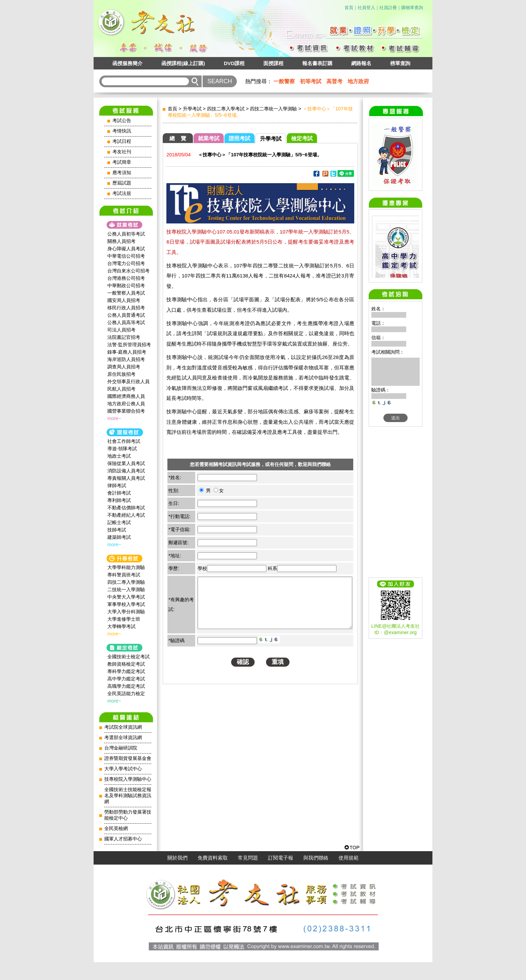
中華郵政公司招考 (126, 286)
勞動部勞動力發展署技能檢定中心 (128, 815)
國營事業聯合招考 (126, 411)
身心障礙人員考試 (126, 249)
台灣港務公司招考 (126, 278)
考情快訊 (122, 131)
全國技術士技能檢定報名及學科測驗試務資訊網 (128, 796)
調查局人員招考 (124, 367)
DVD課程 (234, 63)
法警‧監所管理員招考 (129, 345)
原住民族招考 (121, 374)
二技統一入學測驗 (126, 589)
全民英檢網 (116, 829)
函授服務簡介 (127, 63)
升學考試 (192, 109)
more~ (114, 418)
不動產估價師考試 (126, 508)
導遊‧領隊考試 (122, 449)
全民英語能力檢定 (126, 693)
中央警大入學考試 (126, 597)
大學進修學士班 (124, 619)
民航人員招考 (121, 389)
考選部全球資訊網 (123, 738)
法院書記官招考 (124, 337)
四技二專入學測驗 (126, 582)
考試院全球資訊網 (123, 727)
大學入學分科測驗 (126, 612)
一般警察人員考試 (126, 293)
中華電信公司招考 (126, 256)
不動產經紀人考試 (126, 515)
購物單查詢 (412, 8)
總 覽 (178, 138)
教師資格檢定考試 (126, 664)
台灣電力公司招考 (126, 263)
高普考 (334, 81)
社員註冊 (388, 8)
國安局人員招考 (124, 300)
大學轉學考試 (121, 626)
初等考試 (311, 81)
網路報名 (361, 63)
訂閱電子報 (281, 876)
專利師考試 (119, 500)
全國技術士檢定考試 (128, 657)
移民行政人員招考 (126, 308)
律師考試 (117, 485)
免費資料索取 (213, 876)
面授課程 (273, 63)
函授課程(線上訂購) (183, 63)
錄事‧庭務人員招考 (127, 352)
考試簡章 (122, 162)
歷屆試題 (122, 183)
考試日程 (122, 141)
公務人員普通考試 (126, 315)
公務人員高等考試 (126, 322)
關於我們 (177, 876)
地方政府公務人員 (126, 404)
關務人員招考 (121, 241)
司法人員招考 (121, 330)
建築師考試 (119, 537)
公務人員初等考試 (126, 234)
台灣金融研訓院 (121, 748)
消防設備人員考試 (126, 471)
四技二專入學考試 (226, 109)
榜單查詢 (400, 63)
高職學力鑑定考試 (126, 686)
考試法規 (122, 193)
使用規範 (349, 876)
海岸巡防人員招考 (126, 359)
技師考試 (117, 530)
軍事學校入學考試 (126, 604)
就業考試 (209, 138)
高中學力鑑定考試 (126, 679)
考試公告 (122, 121)
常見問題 (248, 876)
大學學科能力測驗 (126, 567)
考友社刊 (122, 152)
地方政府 (358, 81)
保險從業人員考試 (126, 463)
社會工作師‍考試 (124, 441)
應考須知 (122, 173)
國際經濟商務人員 (126, 396)
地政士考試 (119, 456)
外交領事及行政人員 (128, 381)
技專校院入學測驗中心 (128, 779)
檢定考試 (302, 138)
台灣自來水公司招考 (128, 271)
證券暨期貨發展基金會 (128, 758)
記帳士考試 (119, 522)
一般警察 (284, 81)
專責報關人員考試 (126, 478)
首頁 (349, 8)
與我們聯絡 (316, 876)
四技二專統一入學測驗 (273, 109)
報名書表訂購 (317, 63)
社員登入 (366, 8)
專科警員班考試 (124, 575)
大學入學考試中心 (123, 769)
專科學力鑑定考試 (126, 671)
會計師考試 (119, 493)
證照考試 (240, 138)
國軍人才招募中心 (123, 839)
